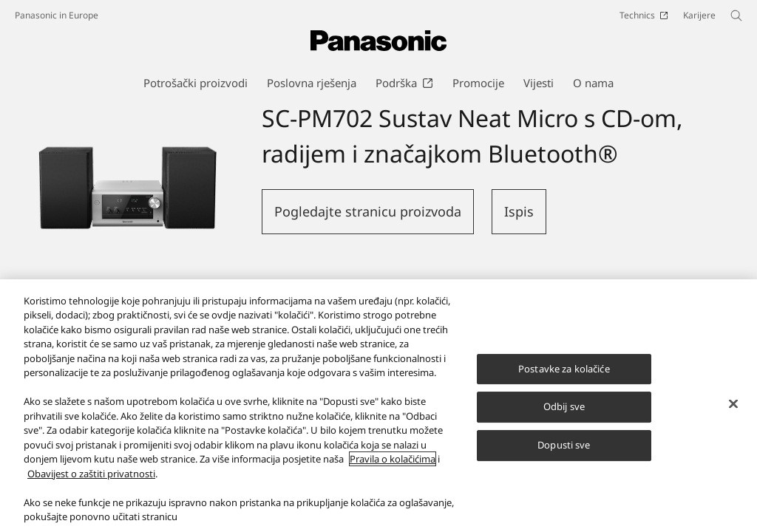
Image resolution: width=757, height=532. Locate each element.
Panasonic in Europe (57, 15)
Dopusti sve (564, 455)
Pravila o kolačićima (393, 470)
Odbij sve (564, 417)
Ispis (519, 211)
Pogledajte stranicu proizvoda (368, 211)
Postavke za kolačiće (564, 379)
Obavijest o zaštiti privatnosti (91, 484)
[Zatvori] (733, 414)
